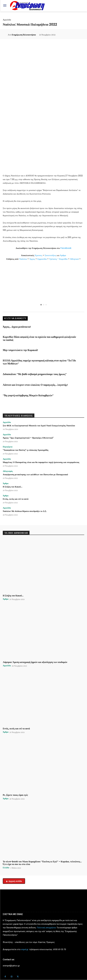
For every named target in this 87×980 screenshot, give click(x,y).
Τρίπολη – (54, 259)
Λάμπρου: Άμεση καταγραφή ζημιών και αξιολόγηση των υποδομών (35, 662)
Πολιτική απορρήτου (46, 928)
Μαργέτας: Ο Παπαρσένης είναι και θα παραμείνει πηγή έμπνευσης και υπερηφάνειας (41, 462)
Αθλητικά (75, 259)
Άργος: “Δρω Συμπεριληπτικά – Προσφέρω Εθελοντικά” (28, 438)
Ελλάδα (6, 868)
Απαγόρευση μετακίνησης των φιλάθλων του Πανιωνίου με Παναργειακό (35, 474)
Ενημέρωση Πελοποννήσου (24, 35)
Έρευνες (39, 255)
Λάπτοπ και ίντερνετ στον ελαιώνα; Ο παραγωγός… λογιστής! (35, 385)
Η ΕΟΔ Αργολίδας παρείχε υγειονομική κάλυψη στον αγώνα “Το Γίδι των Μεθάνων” (39, 362)
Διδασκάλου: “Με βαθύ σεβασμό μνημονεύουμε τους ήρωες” (35, 374)
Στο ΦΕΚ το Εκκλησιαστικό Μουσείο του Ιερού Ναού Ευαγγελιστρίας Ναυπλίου (39, 426)
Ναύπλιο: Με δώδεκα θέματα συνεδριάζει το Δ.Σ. (25, 511)
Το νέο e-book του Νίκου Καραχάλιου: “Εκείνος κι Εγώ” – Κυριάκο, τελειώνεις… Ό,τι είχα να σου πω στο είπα (42, 863)
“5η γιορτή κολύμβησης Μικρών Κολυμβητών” (28, 395)
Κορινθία (63, 259)
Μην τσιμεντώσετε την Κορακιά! (20, 350)
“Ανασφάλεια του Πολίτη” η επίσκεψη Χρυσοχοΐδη (26, 450)
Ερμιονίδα (42, 259)
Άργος (32, 259)
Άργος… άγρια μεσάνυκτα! (17, 327)
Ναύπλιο (23, 259)
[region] (43, 287)
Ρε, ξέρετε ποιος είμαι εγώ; (15, 795)
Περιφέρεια (8, 447)
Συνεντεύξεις (50, 255)
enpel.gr (25, 949)
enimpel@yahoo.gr (11, 966)
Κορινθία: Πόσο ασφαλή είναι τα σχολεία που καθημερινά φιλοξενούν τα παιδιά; (39, 338)
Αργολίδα (7, 20)
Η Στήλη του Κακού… (13, 487)
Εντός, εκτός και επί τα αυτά (16, 499)
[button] (43, 287)
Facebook (66, 248)
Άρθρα (63, 255)
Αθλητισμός (8, 471)
